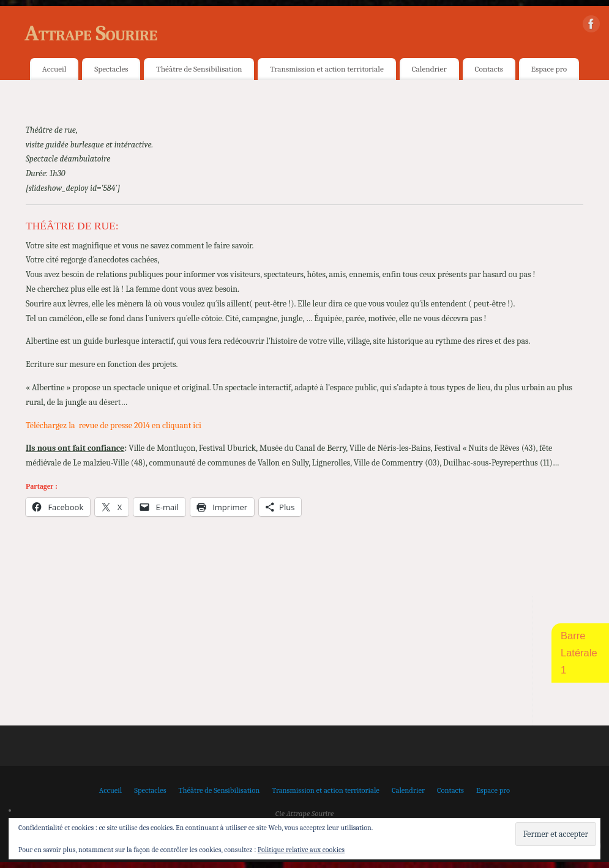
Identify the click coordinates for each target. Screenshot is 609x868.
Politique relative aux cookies (301, 850)
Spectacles (111, 69)
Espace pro (549, 69)
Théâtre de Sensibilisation (199, 69)
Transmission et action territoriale (327, 69)
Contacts (489, 69)
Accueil (54, 69)
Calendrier (429, 69)
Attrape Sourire (91, 33)
